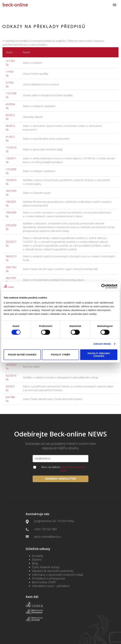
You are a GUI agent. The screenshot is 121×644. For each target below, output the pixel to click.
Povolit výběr (60, 355)
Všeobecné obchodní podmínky (53, 571)
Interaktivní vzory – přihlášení (51, 586)
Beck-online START (44, 582)
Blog (35, 563)
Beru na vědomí (63, 469)
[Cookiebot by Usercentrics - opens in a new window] (104, 286)
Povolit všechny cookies (99, 355)
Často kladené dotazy (46, 567)
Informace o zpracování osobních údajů (58, 575)
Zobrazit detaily (102, 344)
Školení (37, 560)
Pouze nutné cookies (22, 355)
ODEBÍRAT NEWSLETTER (60, 479)
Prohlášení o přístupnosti (48, 578)
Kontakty (38, 556)
